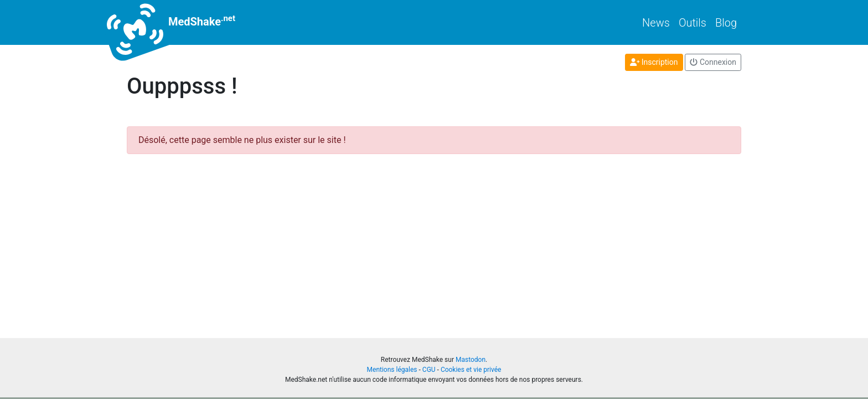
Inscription (654, 62)
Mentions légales (392, 370)
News (656, 23)
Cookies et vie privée (471, 370)
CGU (429, 370)
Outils (693, 23)
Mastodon (471, 360)
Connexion (713, 62)
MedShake (181, 22)
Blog (726, 23)
